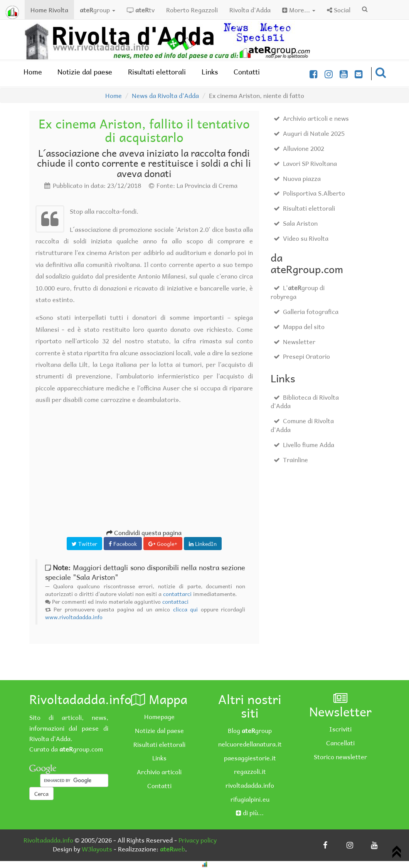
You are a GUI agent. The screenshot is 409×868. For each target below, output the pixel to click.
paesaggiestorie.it (250, 758)
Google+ (163, 544)
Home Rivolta (52, 9)
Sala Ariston (296, 223)
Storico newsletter (340, 757)
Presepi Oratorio (302, 356)
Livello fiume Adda (304, 444)
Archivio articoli (159, 772)
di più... (250, 812)
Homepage (159, 716)
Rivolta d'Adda (250, 10)
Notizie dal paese (85, 72)
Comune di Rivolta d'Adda (302, 425)
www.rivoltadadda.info (74, 617)
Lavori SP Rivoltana (305, 163)
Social (339, 10)
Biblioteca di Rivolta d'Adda (305, 401)
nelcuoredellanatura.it (250, 744)
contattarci (177, 594)
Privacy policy (198, 840)
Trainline (291, 459)
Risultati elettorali (157, 72)
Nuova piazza (297, 178)
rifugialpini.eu (250, 799)
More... (299, 10)
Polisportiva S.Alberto (309, 193)
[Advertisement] (144, 474)
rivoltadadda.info (250, 785)
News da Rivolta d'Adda (165, 95)
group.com (81, 749)
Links (210, 72)
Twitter (84, 544)
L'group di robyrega (298, 292)
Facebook (123, 544)
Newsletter (295, 341)
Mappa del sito (299, 326)
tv (141, 10)
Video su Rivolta (301, 238)
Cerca (41, 794)
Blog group (250, 730)
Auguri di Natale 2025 (309, 133)
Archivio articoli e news (311, 118)
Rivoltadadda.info (48, 840)
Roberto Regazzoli (192, 10)
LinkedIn (203, 544)
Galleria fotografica (306, 311)
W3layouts (97, 849)
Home (33, 72)
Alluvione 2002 (299, 148)
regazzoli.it (250, 771)
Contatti (247, 72)
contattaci (175, 601)
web (173, 849)
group (98, 10)
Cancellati (340, 743)
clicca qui (186, 609)
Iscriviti (340, 729)
